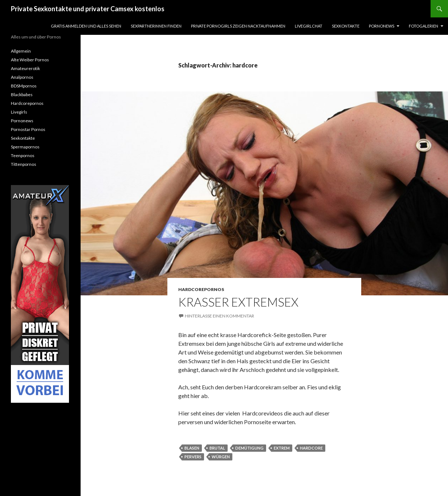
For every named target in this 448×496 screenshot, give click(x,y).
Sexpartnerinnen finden (156, 26)
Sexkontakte (346, 26)
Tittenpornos (24, 164)
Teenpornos (23, 155)
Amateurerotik (25, 68)
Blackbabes (22, 95)
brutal (217, 448)
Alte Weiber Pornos (30, 60)
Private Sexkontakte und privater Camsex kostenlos (88, 9)
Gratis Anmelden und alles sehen (86, 26)
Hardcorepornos (201, 289)
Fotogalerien (423, 26)
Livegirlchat (309, 26)
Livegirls (19, 112)
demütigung (249, 448)
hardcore (311, 448)
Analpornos (22, 77)
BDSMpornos (24, 86)
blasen (192, 448)
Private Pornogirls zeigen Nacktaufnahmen (238, 26)
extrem (282, 448)
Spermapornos (25, 147)
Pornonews (382, 26)
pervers (193, 457)
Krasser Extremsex (238, 302)
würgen (221, 457)
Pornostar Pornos (28, 129)
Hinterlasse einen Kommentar (219, 316)
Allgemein (21, 51)
